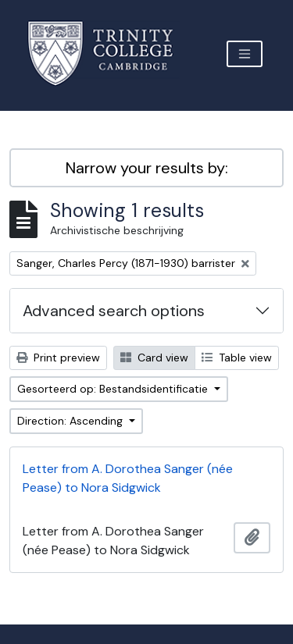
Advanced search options (114, 311)
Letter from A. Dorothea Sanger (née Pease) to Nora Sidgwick (128, 478)
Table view (237, 358)
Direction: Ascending (71, 421)
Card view (154, 358)
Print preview (58, 358)
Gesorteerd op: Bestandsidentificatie (114, 389)
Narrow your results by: (147, 168)
